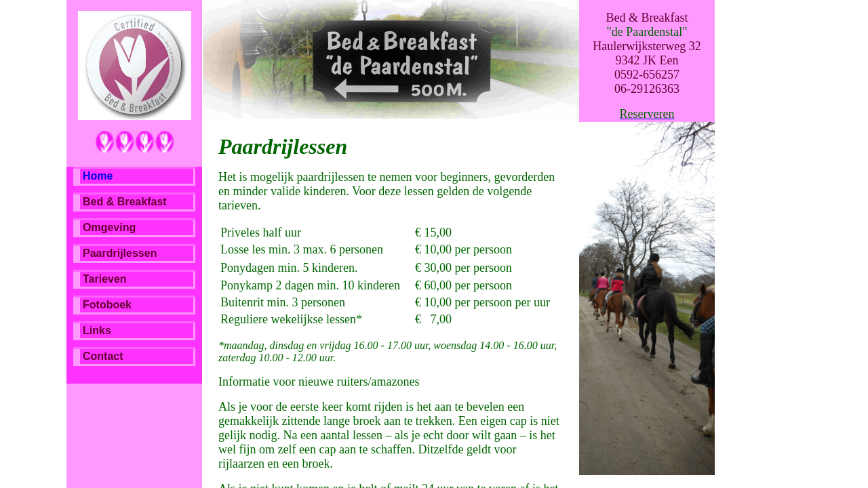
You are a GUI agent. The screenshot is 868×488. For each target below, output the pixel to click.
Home (98, 176)
